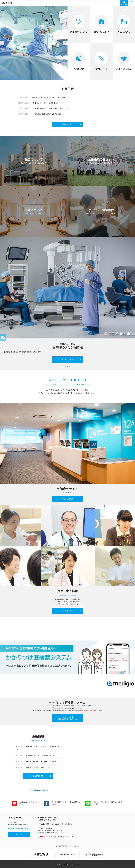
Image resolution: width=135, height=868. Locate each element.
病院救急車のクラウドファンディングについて (42, 97)
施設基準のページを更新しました (33, 768)
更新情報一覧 (38, 776)
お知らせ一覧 (66, 124)
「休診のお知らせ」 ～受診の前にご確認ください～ (45, 108)
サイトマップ (75, 846)
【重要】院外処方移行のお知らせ (37, 119)
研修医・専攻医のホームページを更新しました (37, 761)
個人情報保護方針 (62, 846)
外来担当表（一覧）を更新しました (38, 103)
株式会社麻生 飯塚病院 (38, 790)
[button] (2, 43)
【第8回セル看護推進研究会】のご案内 (39, 114)
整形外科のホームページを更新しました (35, 755)
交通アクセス (19, 834)
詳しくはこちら (67, 360)
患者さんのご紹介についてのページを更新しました (37, 748)
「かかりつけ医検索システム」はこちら (67, 718)
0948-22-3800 (19, 828)
